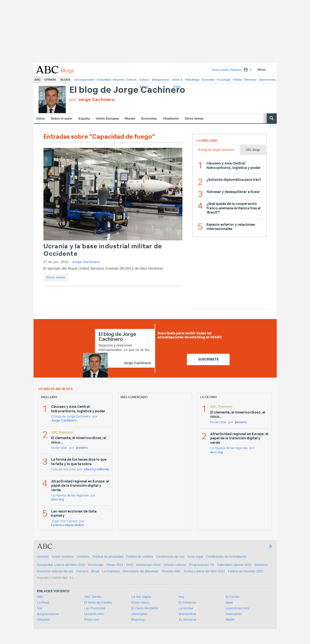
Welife (230, 620)
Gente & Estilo (177, 81)
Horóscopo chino (148, 565)
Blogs (65, 80)
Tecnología (224, 80)
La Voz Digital (141, 597)
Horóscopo (96, 565)
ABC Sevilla (93, 597)
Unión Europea (107, 118)
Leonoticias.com (238, 608)
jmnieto (82, 448)
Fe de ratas (59, 448)
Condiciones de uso (170, 557)
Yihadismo (171, 118)
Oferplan (43, 620)
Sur (40, 608)
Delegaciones (161, 80)
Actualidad (104, 80)
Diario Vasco (141, 602)
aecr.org (57, 499)
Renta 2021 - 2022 (120, 565)
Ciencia (131, 80)
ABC (37, 80)
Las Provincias (95, 608)
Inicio (41, 118)
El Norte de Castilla (98, 602)
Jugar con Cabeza (64, 521)
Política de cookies (139, 557)
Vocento (43, 557)
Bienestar (251, 80)
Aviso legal (195, 557)
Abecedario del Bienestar (141, 571)
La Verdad (186, 608)
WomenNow (188, 614)
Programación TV (202, 565)
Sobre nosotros (63, 557)
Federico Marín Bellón (68, 525)
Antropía (82, 571)
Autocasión (234, 614)
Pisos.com (92, 620)
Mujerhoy (138, 620)
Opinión (50, 80)
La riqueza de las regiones (70, 496)
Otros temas (194, 118)
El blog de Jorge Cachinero (128, 90)
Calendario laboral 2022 (234, 565)
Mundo (130, 118)
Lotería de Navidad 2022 (246, 571)
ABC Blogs (253, 150)
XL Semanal (187, 620)
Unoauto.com (94, 614)
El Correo (233, 597)
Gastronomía (267, 80)
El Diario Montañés (145, 608)
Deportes (119, 80)
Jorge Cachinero (86, 262)
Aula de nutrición (63, 469)
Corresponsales (85, 80)
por (92, 100)
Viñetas (238, 80)
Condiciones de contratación (226, 557)
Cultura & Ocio (144, 81)
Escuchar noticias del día (55, 571)
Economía (208, 80)
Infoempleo (139, 614)
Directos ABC (171, 571)
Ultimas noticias (175, 565)
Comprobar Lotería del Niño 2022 (61, 565)
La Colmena (111, 571)
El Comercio (188, 602)
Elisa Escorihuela (97, 469)
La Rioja (43, 602)
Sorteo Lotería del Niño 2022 (204, 571)
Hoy (182, 597)
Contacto (83, 557)
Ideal (229, 602)
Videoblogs (192, 80)
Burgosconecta (48, 614)
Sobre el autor (61, 118)
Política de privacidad (108, 557)
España (84, 118)
